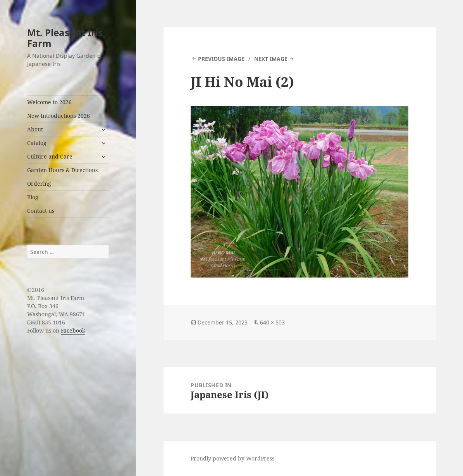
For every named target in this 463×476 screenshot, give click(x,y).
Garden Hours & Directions (62, 170)
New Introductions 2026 (59, 116)
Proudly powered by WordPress (232, 458)
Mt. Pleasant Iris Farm (65, 38)
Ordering (39, 184)
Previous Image (221, 59)
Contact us (41, 211)
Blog (33, 197)
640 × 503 (272, 322)
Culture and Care (50, 156)
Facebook (73, 330)
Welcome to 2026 (49, 102)
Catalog (37, 143)
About (35, 129)
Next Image (271, 59)
